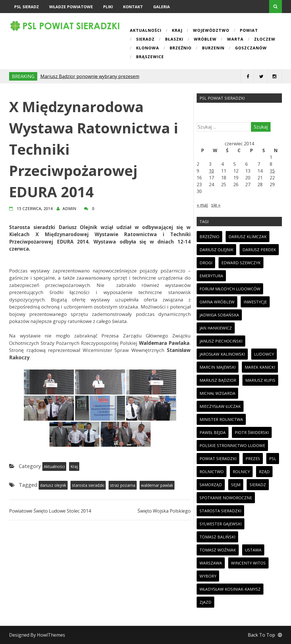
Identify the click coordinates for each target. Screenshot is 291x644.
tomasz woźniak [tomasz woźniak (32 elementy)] (218, 550)
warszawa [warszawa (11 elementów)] (211, 563)
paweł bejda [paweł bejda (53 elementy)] (213, 432)
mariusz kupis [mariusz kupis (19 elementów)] (260, 380)
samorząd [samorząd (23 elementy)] (211, 485)
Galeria (162, 7)
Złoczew (265, 39)
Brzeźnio (181, 48)
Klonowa (148, 48)
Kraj (177, 31)
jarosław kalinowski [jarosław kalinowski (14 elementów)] (222, 354)
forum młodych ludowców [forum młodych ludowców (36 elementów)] (230, 289)
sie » (216, 205)
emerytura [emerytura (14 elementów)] (211, 276)
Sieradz (145, 39)
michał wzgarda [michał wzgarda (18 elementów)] (217, 393)
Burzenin (213, 48)
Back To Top (265, 635)
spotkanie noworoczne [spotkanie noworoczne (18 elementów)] (226, 498)
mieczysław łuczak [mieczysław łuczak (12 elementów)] (220, 406)
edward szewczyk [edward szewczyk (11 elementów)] (241, 263)
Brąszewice (150, 57)
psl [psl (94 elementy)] (273, 459)
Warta (235, 39)
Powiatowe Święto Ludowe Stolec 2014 (50, 511)
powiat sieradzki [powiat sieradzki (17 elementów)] (218, 459)
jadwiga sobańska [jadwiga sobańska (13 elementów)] (219, 315)
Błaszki (174, 39)
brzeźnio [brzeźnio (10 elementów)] (209, 237)
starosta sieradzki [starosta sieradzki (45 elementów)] (220, 511)
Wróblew (205, 39)
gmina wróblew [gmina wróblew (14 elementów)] (217, 302)
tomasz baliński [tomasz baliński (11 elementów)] (217, 537)
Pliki (108, 7)
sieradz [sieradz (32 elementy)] (258, 485)
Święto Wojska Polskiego (164, 511)
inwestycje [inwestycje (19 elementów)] (255, 302)
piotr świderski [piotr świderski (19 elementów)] (252, 432)
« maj (202, 205)
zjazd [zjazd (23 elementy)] (205, 602)
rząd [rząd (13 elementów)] (264, 472)
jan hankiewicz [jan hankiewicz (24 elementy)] (216, 328)
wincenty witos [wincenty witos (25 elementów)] (248, 563)
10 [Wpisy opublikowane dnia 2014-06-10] (211, 171)
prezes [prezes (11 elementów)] (253, 459)
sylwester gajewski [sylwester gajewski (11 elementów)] (221, 524)
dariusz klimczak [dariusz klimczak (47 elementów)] (248, 237)
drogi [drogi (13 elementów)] (206, 263)
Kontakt (133, 7)
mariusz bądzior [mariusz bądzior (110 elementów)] (218, 380)
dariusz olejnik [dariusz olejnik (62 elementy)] (216, 250)
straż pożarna (123, 485)
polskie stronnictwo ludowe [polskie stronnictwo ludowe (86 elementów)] (232, 445)
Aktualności (146, 31)
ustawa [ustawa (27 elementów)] (253, 550)
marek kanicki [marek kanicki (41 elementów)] (260, 367)
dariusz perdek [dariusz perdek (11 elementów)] (259, 250)
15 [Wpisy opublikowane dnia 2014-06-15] (272, 171)
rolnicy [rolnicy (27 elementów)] (241, 472)
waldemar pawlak (157, 485)
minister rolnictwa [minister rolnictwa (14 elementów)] (221, 419)
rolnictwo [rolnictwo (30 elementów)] (212, 472)
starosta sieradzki (88, 485)
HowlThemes (51, 635)
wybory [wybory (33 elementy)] (208, 576)
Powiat (249, 31)
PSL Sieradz (27, 7)
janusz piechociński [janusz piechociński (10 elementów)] (221, 341)
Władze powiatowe (71, 7)
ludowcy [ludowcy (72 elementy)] (264, 354)
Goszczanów (251, 48)
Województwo (211, 31)
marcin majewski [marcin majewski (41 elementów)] (218, 367)
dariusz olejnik (53, 485)
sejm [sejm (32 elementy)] (236, 485)
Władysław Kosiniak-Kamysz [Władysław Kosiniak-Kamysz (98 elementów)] (230, 589)
